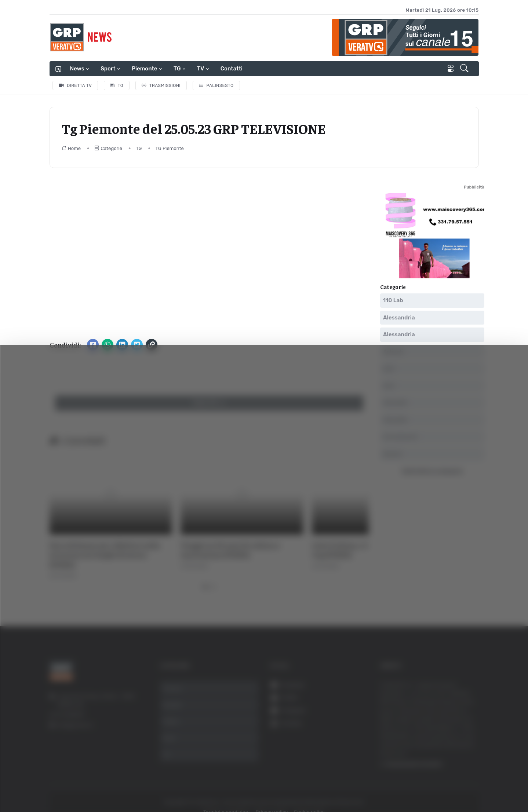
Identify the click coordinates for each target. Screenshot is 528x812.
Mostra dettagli (401, 786)
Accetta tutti (454, 692)
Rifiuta (454, 740)
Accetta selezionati (453, 716)
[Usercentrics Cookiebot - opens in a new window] (62, 786)
